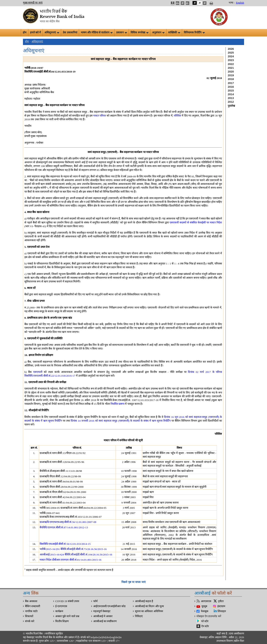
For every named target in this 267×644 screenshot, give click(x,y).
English (240, 3)
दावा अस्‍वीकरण (237, 634)
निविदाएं (139, 616)
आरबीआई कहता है (144, 601)
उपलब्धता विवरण (225, 641)
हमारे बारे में (35, 33)
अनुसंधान (158, 33)
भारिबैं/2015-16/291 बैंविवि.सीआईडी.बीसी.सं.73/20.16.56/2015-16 (73, 549)
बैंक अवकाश (31, 601)
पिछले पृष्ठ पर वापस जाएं (133, 582)
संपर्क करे (30, 621)
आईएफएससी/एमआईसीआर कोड (109, 606)
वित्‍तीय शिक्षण (62, 621)
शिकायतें (29, 616)
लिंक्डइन (222, 611)
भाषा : (232, 3)
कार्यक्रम (59, 611)
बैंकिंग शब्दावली (33, 606)
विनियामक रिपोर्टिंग (194, 33)
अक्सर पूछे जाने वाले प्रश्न (67, 616)
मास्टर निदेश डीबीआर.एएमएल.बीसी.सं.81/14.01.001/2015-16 (71, 560)
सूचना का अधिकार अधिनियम (149, 611)
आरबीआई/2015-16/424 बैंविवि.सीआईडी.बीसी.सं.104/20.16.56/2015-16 (76, 554)
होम (25, 33)
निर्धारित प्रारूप (117, 404)
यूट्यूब (204, 606)
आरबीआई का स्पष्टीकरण (105, 621)
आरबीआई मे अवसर (103, 616)
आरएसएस (206, 601)
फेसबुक (205, 611)
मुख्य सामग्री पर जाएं (33, 3)
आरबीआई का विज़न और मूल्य (149, 606)
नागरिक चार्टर (31, 611)
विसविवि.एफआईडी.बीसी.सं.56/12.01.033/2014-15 (65, 544)
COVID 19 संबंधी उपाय (67, 601)
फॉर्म (95, 601)
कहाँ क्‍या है (222, 634)
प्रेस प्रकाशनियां (70, 33)
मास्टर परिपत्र (99, 116)
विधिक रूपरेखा (139, 33)
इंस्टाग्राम (221, 606)
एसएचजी (38, 372)
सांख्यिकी (174, 33)
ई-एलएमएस (61, 606)
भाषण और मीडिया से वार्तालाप (97, 33)
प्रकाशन (122, 33)
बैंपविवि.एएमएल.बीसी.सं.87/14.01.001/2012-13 (64, 527)
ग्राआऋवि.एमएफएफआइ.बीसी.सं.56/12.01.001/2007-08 (68, 522)
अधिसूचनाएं (52, 33)
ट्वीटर (221, 601)
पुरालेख (231, 106)
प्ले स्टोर (205, 621)
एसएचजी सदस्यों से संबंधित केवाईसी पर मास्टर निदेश (196, 222)
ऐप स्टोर (205, 626)
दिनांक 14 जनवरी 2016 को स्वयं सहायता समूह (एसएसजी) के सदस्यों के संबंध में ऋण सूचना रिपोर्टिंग (121, 421)
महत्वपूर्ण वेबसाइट (102, 611)
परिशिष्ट (177, 116)
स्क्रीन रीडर (239, 641)
